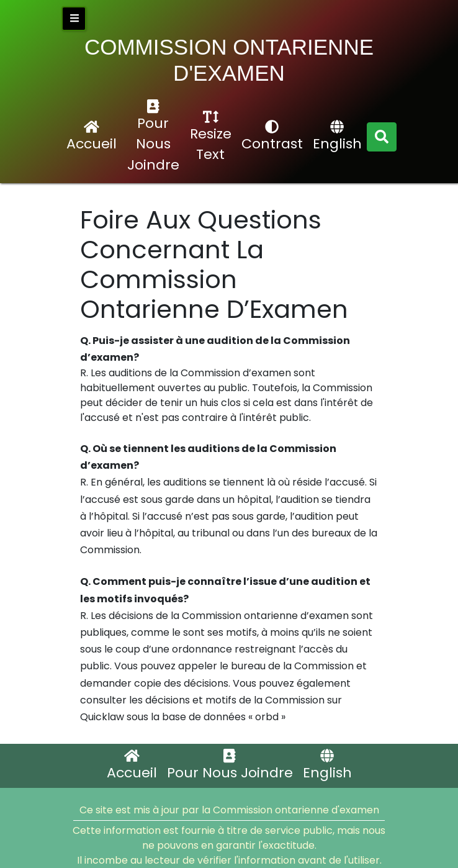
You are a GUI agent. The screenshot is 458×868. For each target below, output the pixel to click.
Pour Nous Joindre (153, 137)
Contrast (272, 137)
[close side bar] (74, 19)
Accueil (92, 137)
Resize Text (211, 137)
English (337, 137)
